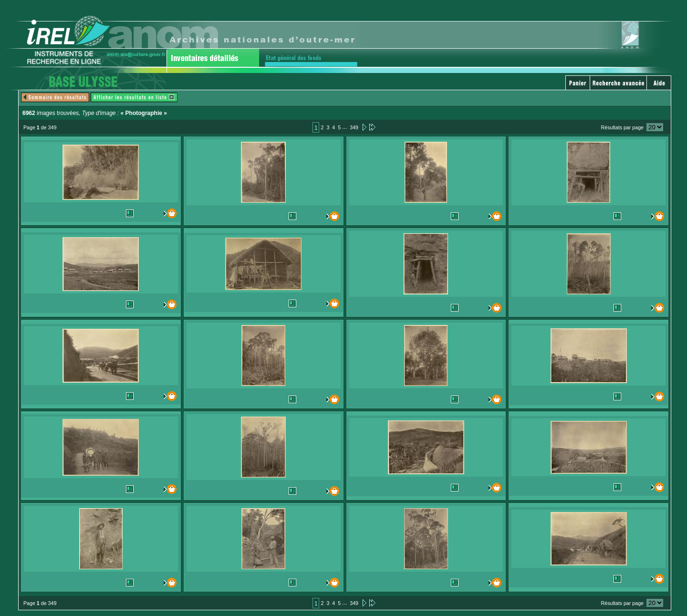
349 (354, 127)
